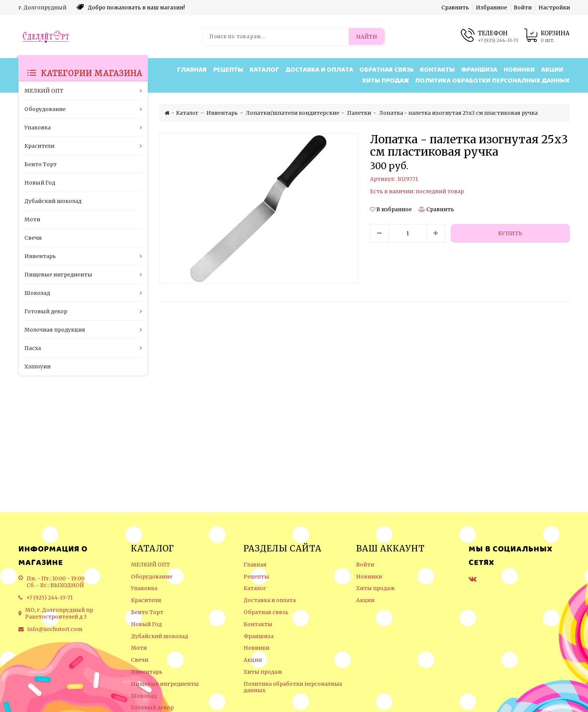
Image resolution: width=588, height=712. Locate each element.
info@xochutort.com (55, 629)
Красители (146, 600)
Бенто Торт (147, 612)
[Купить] (510, 233)
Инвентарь (147, 672)
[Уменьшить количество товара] (379, 233)
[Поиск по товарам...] (276, 37)
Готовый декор (152, 708)
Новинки (519, 70)
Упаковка (144, 588)
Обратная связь (386, 70)
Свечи (140, 660)
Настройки (554, 8)
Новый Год (146, 624)
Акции (552, 70)
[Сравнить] (436, 209)
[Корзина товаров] (547, 37)
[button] (391, 209)
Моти (139, 648)
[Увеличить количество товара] (436, 233)
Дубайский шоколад (159, 636)
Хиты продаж (386, 81)
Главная (192, 70)
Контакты (437, 70)
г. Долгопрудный (42, 8)
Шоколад (144, 696)
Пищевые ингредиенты (165, 684)
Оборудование (152, 577)
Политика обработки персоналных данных (493, 81)
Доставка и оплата (319, 70)
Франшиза (479, 70)
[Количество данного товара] (408, 233)
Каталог (264, 70)
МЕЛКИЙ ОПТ (150, 565)
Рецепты (228, 70)
